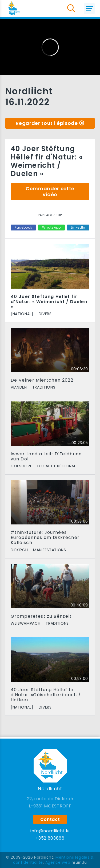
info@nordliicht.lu (50, 831)
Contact (50, 819)
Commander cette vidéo (50, 191)
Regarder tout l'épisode (47, 123)
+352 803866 (50, 838)
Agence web (58, 862)
